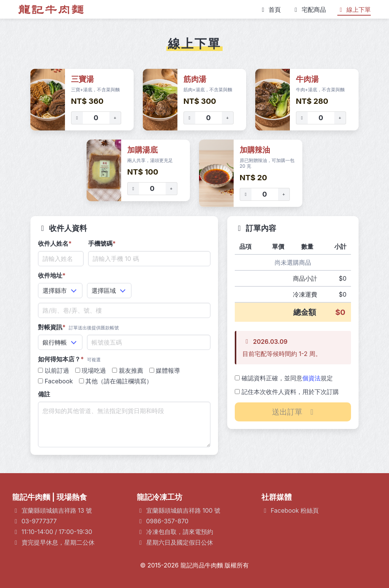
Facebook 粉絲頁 (295, 510)
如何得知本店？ (69, 359)
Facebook (55, 381)
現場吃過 (91, 370)
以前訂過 (54, 370)
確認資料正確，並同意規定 (284, 378)
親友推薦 (128, 370)
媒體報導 (165, 370)
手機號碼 (102, 243)
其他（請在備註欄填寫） (116, 381)
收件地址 (52, 275)
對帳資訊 (78, 327)
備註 (44, 394)
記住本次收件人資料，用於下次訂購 (287, 392)
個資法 (312, 378)
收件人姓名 (55, 243)
